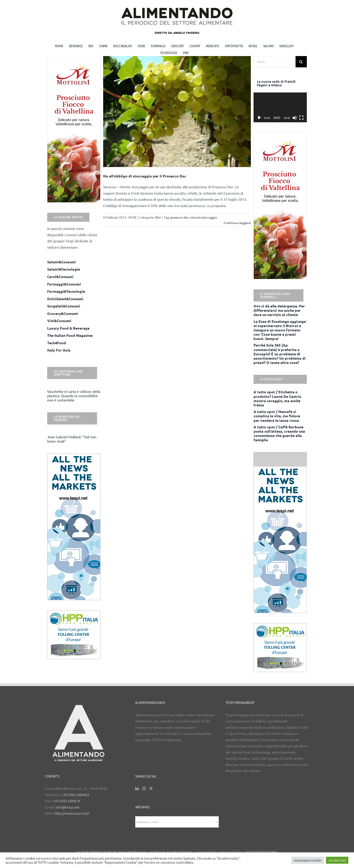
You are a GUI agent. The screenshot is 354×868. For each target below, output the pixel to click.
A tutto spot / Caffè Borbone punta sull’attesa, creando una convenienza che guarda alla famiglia (279, 433)
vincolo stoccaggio (204, 217)
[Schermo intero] (301, 118)
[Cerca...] (275, 62)
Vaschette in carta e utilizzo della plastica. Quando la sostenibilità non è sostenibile (74, 396)
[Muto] (295, 118)
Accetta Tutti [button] (337, 860)
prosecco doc (180, 217)
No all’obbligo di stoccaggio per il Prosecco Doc (145, 176)
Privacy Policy (231, 852)
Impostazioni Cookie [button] (307, 860)
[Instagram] (144, 788)
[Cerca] (301, 62)
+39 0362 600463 (75, 795)
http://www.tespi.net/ (72, 813)
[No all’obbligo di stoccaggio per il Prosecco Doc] (177, 112)
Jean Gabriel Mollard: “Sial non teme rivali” (72, 439)
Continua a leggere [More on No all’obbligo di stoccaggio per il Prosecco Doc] (237, 223)
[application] (280, 107)
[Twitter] (151, 788)
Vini (158, 217)
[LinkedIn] (137, 788)
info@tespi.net (68, 807)
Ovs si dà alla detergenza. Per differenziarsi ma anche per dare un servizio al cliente (279, 310)
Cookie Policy (206, 852)
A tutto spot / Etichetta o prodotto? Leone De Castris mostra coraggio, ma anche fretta (277, 398)
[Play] (259, 118)
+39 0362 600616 (66, 801)
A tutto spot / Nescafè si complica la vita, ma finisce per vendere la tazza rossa (277, 416)
